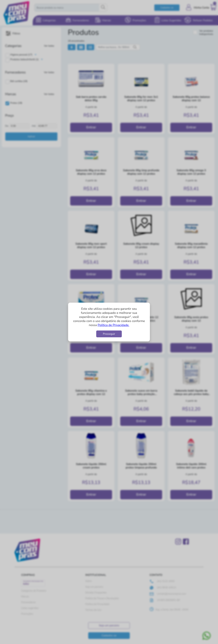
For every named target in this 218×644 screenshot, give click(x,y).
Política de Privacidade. (113, 325)
